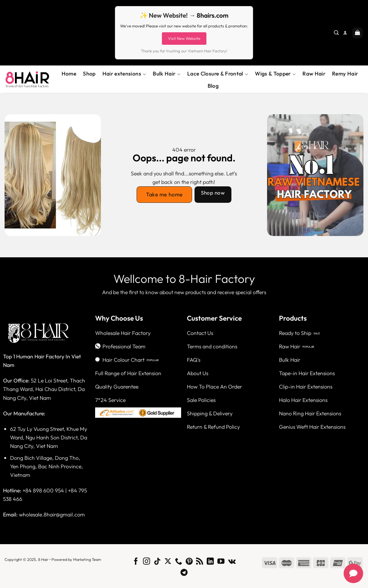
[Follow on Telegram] (184, 573)
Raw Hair (314, 74)
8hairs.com (213, 15)
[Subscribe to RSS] (200, 562)
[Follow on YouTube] (221, 562)
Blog (213, 86)
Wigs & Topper (275, 74)
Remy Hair (345, 74)
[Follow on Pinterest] (189, 562)
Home (69, 74)
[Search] (336, 33)
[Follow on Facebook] (136, 562)
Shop (89, 74)
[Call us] (179, 562)
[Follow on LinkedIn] (210, 562)
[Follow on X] (168, 562)
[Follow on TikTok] (157, 562)
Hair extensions (124, 74)
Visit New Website (184, 38)
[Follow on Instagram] (146, 562)
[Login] (345, 33)
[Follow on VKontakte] (232, 562)
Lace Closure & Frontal (218, 74)
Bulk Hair (167, 74)
